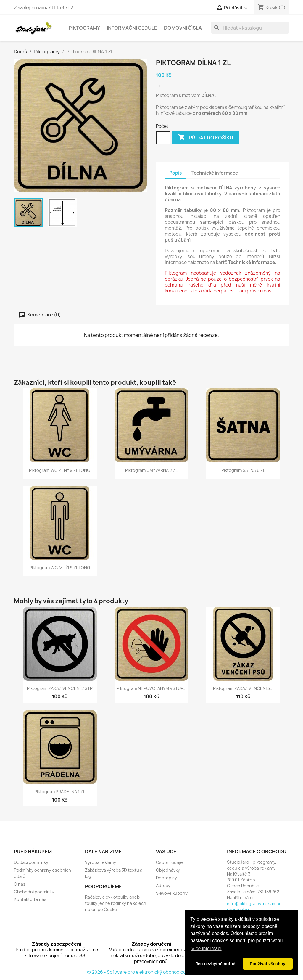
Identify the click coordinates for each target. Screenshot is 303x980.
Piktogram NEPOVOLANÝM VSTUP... (151, 688)
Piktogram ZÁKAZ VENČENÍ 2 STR (60, 688)
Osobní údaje (169, 862)
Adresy (163, 885)
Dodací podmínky (31, 862)
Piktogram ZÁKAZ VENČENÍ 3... (243, 688)
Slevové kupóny (172, 893)
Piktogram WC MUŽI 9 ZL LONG (60, 568)
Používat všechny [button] (268, 964)
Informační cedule (132, 28)
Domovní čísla (183, 28)
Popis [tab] (175, 173)
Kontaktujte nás (30, 899)
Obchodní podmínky (34, 892)
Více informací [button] (206, 948)
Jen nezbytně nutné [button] (215, 964)
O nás (20, 884)
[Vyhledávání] (250, 28)
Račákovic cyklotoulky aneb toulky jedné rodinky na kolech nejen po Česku (116, 903)
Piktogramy (84, 28)
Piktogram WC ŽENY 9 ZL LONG (60, 470)
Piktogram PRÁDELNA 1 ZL (60, 792)
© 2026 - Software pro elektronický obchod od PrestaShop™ (152, 972)
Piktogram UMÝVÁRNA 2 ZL (151, 470)
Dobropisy (166, 878)
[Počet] (163, 138)
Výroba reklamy (100, 862)
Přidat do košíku (206, 138)
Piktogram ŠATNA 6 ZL (243, 470)
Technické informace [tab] (215, 173)
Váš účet (168, 852)
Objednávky (168, 870)
